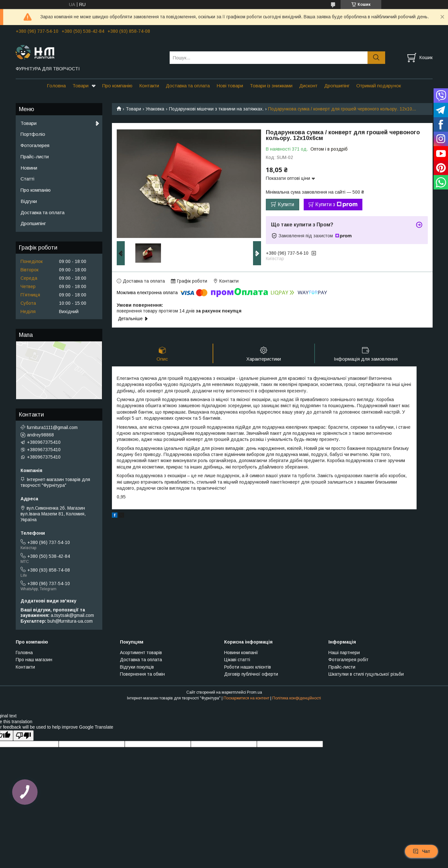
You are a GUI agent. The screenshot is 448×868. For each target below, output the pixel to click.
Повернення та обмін (142, 674)
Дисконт (308, 86)
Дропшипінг (337, 86)
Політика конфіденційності (297, 698)
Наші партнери (344, 653)
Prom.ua (254, 692)
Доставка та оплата (188, 86)
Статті (27, 179)
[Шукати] (376, 58)
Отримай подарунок (379, 86)
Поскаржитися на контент (246, 698)
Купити (286, 204)
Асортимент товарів (141, 653)
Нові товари (230, 86)
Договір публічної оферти (251, 674)
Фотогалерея (35, 145)
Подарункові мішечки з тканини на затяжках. (216, 109)
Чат (421, 851)
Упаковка (155, 109)
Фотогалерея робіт (348, 660)
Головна (56, 86)
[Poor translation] (23, 736)
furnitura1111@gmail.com (52, 427)
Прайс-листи (35, 157)
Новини (29, 168)
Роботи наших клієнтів (248, 667)
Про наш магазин (34, 660)
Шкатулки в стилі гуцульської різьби (366, 674)
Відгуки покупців (137, 667)
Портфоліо (33, 134)
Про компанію (117, 86)
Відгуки (29, 201)
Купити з (336, 205)
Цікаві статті (237, 660)
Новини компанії (241, 653)
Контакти (149, 86)
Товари (80, 86)
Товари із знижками (271, 86)
